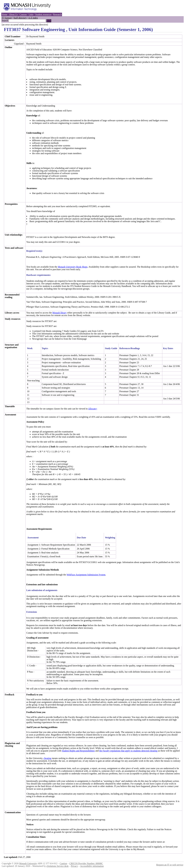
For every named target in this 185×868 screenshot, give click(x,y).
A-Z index (33, 18)
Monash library (60, 313)
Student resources (43, 14)
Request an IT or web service (170, 865)
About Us (13, 14)
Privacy (74, 866)
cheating (47, 758)
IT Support (7, 18)
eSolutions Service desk (57, 866)
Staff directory (20, 18)
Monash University (28, 863)
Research (57, 14)
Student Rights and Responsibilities (78, 751)
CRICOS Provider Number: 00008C (86, 863)
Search (5, 21)
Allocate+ (93, 409)
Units (31, 14)
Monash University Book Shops (73, 267)
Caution (63, 863)
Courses (23, 14)
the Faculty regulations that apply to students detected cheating (128, 751)
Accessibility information (92, 866)
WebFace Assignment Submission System (86, 575)
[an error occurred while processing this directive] (25, 25)
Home (5, 14)
